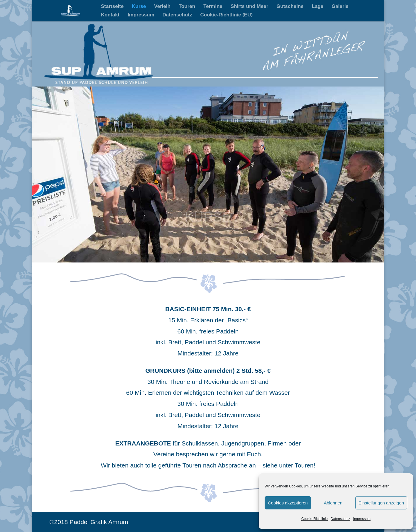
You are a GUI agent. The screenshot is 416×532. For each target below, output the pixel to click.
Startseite (112, 7)
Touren (187, 7)
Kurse (139, 7)
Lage (318, 7)
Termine (213, 7)
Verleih (162, 7)
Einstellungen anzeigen (381, 503)
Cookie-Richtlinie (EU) (227, 15)
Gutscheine (290, 7)
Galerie (340, 7)
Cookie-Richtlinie (314, 519)
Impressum (362, 519)
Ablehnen (333, 503)
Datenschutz (340, 519)
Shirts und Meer (249, 7)
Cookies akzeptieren (288, 503)
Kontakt (110, 15)
